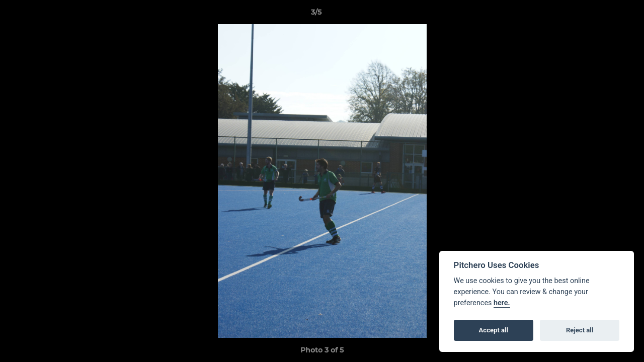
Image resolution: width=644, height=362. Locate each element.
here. (502, 303)
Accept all (494, 330)
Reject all (580, 330)
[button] (602, 15)
